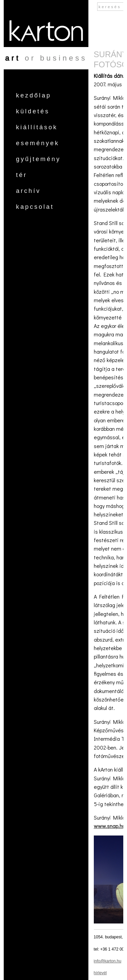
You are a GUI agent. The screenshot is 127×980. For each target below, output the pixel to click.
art (13, 58)
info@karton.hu (108, 961)
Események (38, 143)
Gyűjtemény (38, 159)
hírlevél (100, 973)
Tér (22, 175)
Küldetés (33, 111)
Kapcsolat (35, 207)
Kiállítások (37, 127)
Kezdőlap (34, 95)
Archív (28, 191)
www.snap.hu (109, 826)
